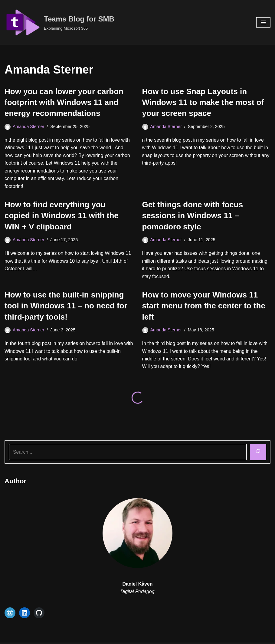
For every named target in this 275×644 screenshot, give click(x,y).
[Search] (258, 453)
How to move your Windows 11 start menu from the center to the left (204, 306)
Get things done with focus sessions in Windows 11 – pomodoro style (193, 216)
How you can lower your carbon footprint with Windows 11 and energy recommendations (64, 102)
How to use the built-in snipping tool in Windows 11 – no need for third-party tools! (66, 306)
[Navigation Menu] (263, 22)
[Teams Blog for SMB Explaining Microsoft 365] (59, 22)
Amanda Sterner (29, 126)
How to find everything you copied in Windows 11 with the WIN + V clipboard (62, 216)
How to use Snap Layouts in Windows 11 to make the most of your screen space (203, 102)
